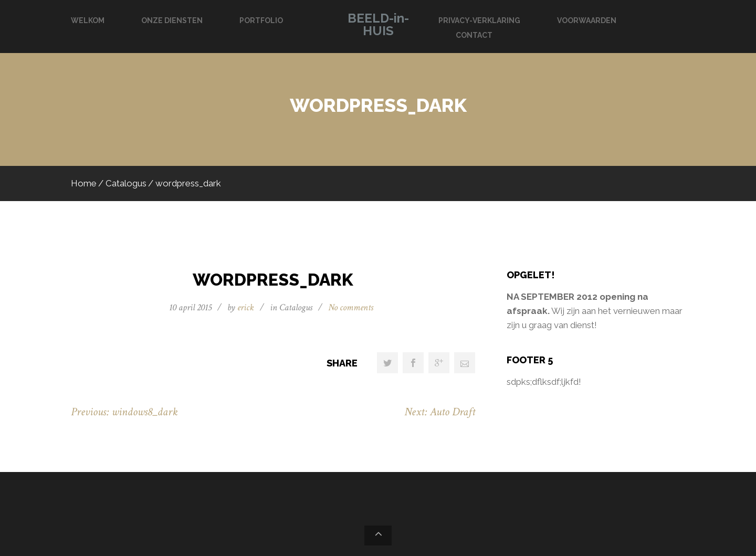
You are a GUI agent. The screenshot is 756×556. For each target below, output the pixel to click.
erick (246, 307)
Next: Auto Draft (440, 412)
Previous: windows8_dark (124, 412)
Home (84, 183)
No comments (351, 307)
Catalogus (126, 183)
